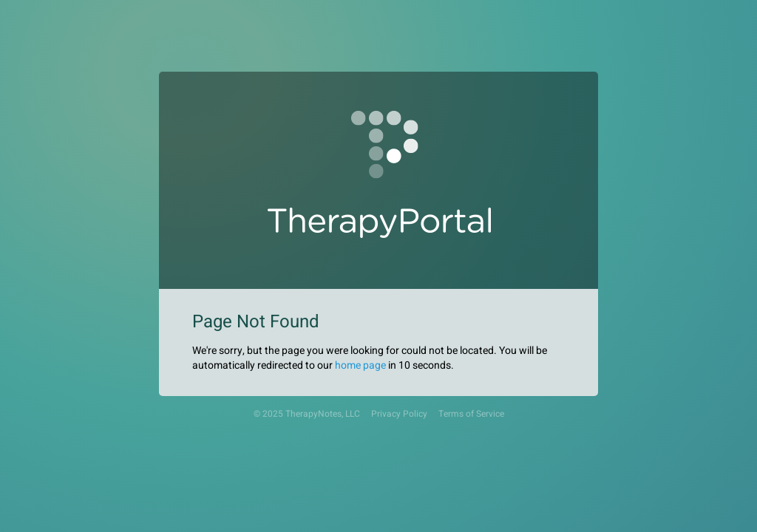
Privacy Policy (399, 414)
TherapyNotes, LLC (323, 414)
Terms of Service (471, 414)
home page (360, 365)
